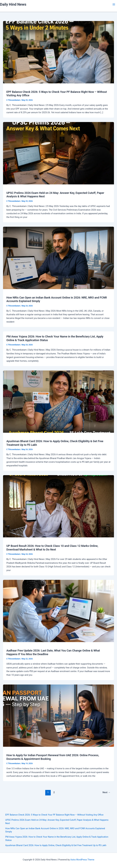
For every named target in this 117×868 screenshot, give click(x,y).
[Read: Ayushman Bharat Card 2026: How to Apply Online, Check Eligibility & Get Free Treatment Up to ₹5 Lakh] (58, 401)
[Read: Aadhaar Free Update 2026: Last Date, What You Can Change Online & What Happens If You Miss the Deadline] (58, 611)
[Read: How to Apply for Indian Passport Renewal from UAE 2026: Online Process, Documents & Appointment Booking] (58, 715)
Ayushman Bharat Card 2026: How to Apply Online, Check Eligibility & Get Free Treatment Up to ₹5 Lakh (56, 845)
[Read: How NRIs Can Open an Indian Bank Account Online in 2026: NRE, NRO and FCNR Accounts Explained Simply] (58, 258)
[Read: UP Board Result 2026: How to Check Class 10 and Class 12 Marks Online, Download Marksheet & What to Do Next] (58, 506)
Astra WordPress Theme (82, 860)
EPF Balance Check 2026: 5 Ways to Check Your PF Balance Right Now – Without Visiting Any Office (54, 815)
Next (106, 792)
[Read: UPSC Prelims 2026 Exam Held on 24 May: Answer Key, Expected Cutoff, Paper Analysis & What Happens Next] (58, 153)
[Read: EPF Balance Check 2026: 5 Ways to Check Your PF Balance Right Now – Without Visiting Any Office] (58, 52)
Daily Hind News (13, 4)
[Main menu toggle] (114, 4)
